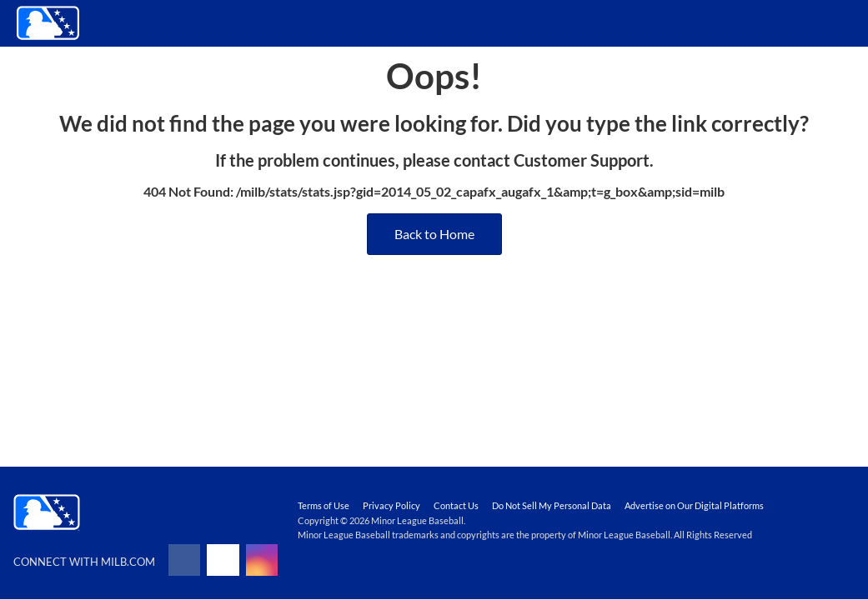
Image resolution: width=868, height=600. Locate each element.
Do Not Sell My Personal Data (552, 505)
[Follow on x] (223, 560)
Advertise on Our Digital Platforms (694, 505)
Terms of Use (324, 505)
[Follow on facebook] (184, 560)
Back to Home (434, 234)
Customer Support (582, 160)
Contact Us (456, 505)
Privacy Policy (391, 505)
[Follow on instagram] (262, 560)
